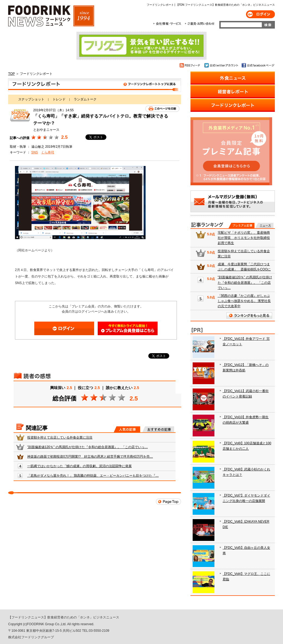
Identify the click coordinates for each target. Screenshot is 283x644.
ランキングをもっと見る (249, 315)
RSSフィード (191, 65)
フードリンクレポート (95, 85)
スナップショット (31, 99)
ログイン (260, 14)
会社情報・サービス (168, 24)
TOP (11, 74)
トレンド (59, 99)
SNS (35, 152)
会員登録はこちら (128, 328)
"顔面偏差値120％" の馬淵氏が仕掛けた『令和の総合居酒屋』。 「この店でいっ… (87, 447)
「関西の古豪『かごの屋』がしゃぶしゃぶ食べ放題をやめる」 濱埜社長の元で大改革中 (244, 301)
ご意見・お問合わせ (200, 24)
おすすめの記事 (158, 429)
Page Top (168, 502)
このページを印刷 (162, 109)
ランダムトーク (85, 99)
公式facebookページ (258, 65)
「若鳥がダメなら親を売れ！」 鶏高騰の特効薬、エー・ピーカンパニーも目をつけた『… (93, 476)
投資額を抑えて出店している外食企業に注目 (60, 437)
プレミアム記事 (242, 226)
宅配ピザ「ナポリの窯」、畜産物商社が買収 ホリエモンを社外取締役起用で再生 (244, 238)
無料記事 (264, 226)
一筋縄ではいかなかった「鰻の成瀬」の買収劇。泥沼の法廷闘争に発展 (79, 466)
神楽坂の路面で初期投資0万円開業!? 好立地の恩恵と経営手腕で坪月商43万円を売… (90, 457)
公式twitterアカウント (222, 65)
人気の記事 (127, 429)
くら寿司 (48, 152)
